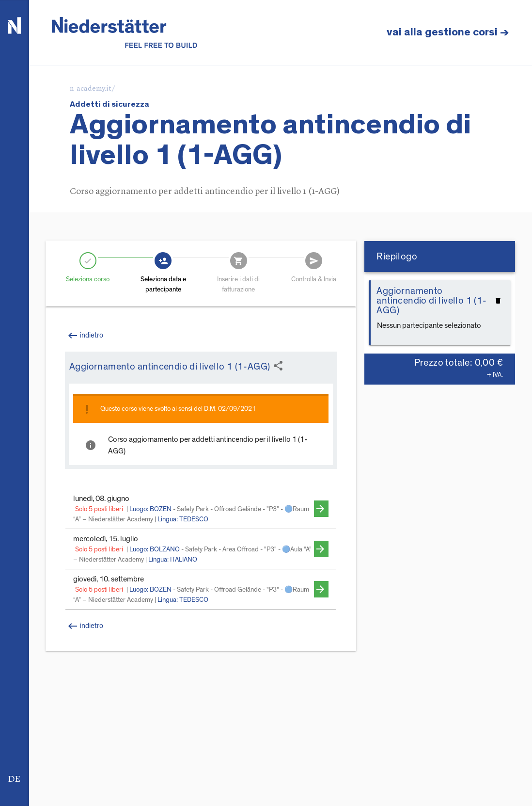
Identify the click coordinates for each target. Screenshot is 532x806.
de (14, 779)
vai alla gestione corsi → (448, 32)
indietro (85, 626)
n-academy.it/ (93, 89)
